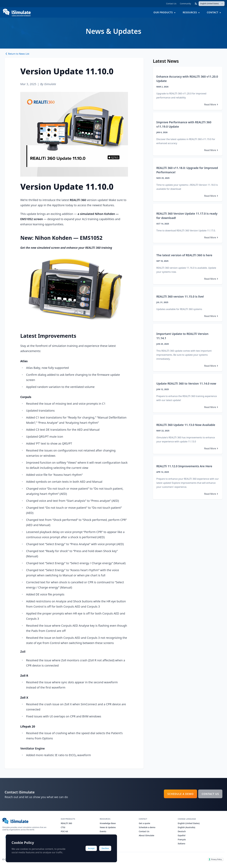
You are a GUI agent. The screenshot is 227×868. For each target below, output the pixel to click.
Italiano (181, 844)
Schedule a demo (180, 794)
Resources (190, 12)
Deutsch (182, 831)
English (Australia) (186, 827)
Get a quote (144, 823)
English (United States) (189, 823)
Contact (213, 12)
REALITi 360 (66, 823)
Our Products (163, 12)
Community (185, 4)
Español (182, 835)
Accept (91, 848)
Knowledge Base (108, 823)
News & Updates (108, 827)
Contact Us (171, 4)
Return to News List (17, 54)
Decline (105, 848)
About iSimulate (147, 835)
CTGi (63, 827)
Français (182, 839)
